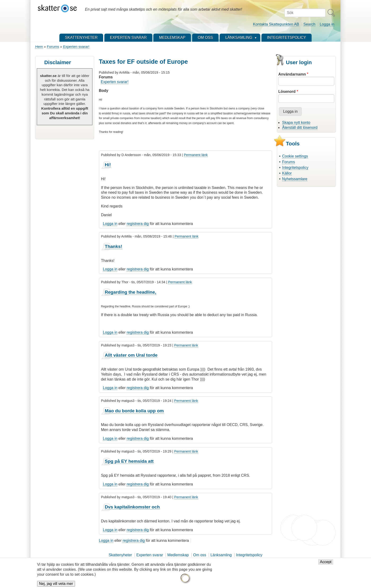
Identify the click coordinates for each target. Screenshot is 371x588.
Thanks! (114, 246)
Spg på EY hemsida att (129, 461)
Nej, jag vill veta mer (56, 584)
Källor (287, 173)
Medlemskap (178, 555)
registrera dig (138, 224)
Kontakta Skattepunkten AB (276, 24)
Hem (39, 47)
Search (309, 24)
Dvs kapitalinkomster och (132, 507)
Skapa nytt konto (296, 123)
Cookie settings (295, 156)
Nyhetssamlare (295, 179)
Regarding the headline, (131, 292)
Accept (326, 563)
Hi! (108, 165)
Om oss (200, 555)
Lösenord (287, 92)
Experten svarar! (76, 47)
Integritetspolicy (295, 168)
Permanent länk (196, 155)
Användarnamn (292, 74)
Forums (53, 47)
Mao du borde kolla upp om (134, 411)
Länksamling (221, 555)
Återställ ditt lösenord (300, 128)
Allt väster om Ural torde (131, 355)
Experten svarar (150, 555)
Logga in (327, 24)
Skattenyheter (120, 555)
